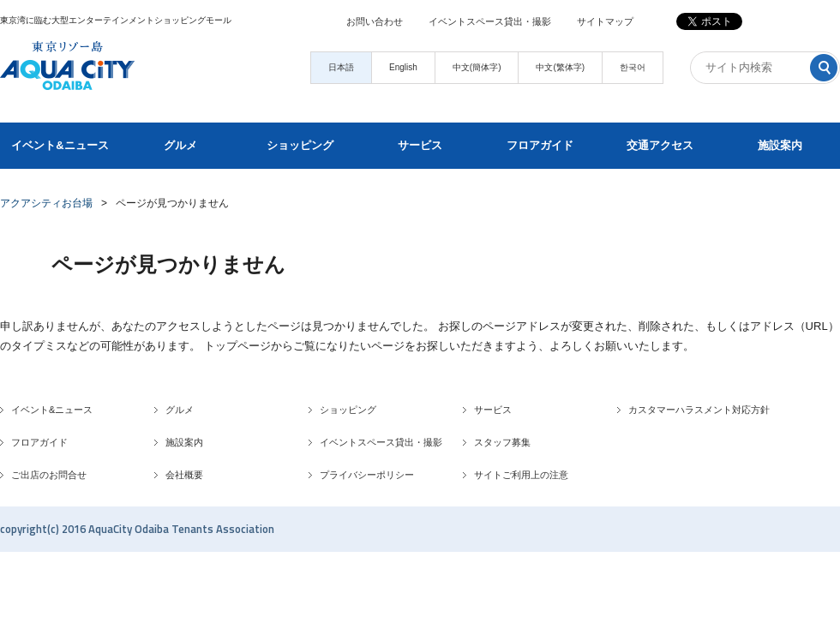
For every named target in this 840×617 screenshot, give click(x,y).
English (403, 67)
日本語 (341, 67)
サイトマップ (605, 21)
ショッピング (300, 145)
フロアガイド (540, 145)
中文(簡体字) (477, 67)
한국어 (633, 67)
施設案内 (780, 145)
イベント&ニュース (60, 145)
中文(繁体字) (560, 67)
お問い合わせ (375, 21)
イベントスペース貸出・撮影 (490, 21)
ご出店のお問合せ (49, 475)
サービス (420, 145)
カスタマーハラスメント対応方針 (699, 410)
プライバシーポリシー (367, 475)
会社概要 (184, 475)
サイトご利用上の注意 (521, 475)
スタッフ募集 (502, 442)
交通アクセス (660, 145)
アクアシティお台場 (46, 203)
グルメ (180, 145)
